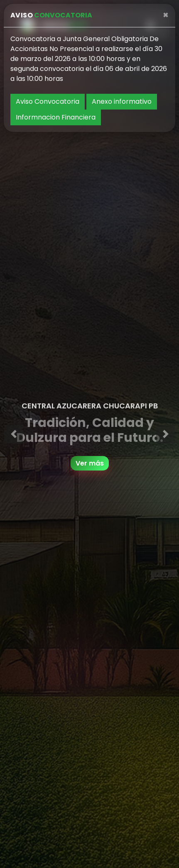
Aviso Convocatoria (48, 101)
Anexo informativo (122, 101)
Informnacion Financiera (56, 117)
